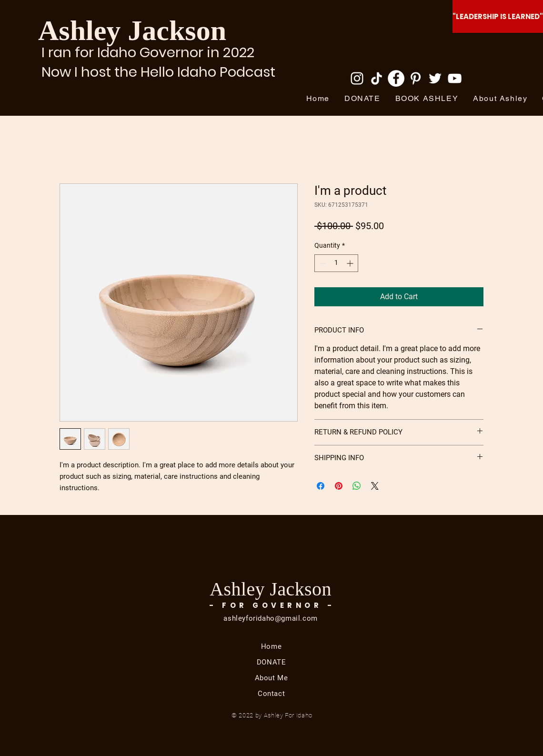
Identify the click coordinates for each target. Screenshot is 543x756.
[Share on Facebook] (321, 486)
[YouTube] (455, 78)
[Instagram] (357, 78)
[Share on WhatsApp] (357, 486)
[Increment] (351, 263)
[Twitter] (435, 78)
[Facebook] (396, 78)
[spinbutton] (336, 263)
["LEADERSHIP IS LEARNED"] (498, 16)
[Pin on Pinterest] (339, 486)
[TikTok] (377, 78)
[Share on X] (375, 486)
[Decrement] (322, 263)
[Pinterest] (416, 78)
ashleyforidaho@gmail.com (270, 618)
